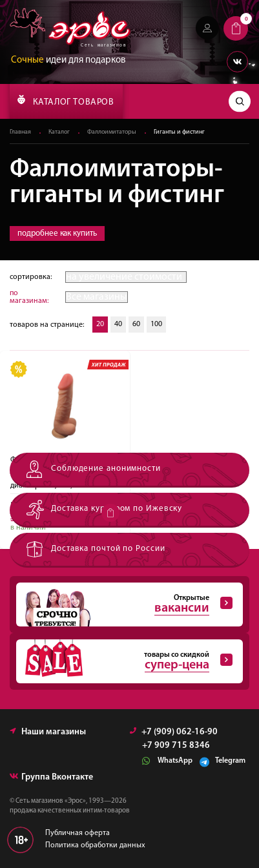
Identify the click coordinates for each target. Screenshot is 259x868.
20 (100, 324)
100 (156, 324)
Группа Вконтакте (51, 777)
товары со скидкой (124, 661)
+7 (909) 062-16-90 (174, 732)
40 (118, 324)
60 (136, 324)
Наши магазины (48, 732)
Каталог (59, 132)
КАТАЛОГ (66, 101)
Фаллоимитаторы (112, 132)
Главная (20, 132)
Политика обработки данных (95, 845)
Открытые (124, 604)
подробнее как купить (57, 233)
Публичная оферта (78, 833)
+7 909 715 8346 (176, 746)
